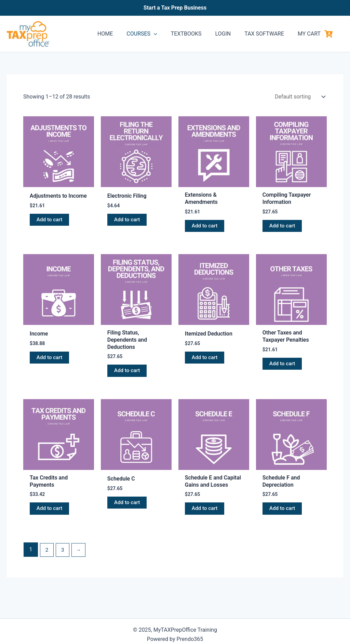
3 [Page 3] (63, 553)
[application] (166, 34)
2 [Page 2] (47, 553)
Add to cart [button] (50, 220)
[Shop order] (299, 97)
